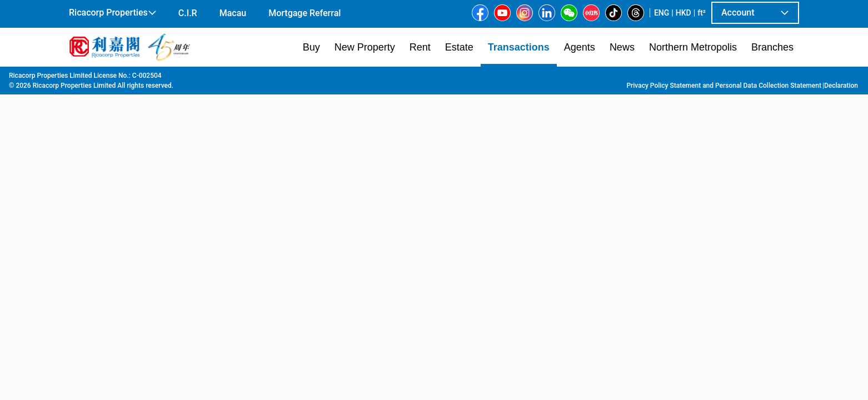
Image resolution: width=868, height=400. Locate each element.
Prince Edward (363, 78)
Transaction (134, 78)
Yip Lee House (423, 78)
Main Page (86, 78)
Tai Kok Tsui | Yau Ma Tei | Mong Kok (265, 78)
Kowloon (178, 78)
